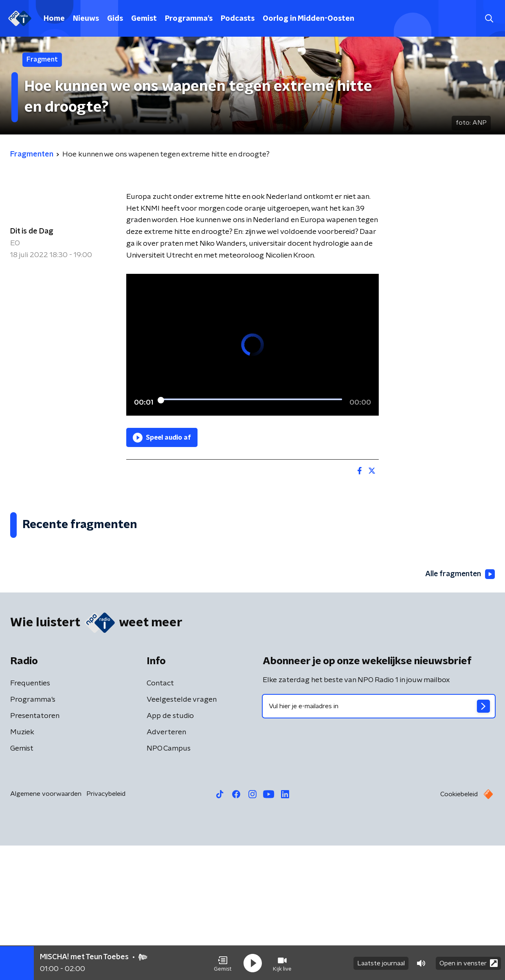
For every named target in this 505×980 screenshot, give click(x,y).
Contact (160, 818)
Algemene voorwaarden (46, 928)
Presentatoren (35, 850)
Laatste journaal (381, 963)
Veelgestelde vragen (182, 834)
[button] (223, 963)
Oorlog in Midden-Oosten (308, 19)
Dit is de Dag (32, 231)
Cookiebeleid (459, 929)
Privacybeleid (106, 928)
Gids (115, 19)
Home (54, 19)
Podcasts (238, 19)
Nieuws (86, 19)
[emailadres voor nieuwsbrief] (379, 841)
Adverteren (166, 867)
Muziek (22, 867)
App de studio (170, 850)
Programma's (189, 19)
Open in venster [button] (469, 963)
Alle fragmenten (459, 708)
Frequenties (30, 818)
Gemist (144, 19)
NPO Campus (169, 883)
